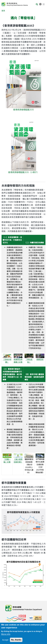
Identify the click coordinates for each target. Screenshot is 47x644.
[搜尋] (37, 5)
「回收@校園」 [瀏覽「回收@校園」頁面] (7, 359)
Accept (5, 641)
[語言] (40, 4)
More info (6, 636)
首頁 (3, 11)
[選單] (44, 4)
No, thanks (16, 641)
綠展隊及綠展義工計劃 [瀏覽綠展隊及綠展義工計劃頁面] (18, 359)
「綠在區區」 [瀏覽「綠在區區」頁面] (29, 359)
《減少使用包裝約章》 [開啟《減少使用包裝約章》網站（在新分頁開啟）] (18, 459)
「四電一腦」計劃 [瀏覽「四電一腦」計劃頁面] (7, 459)
